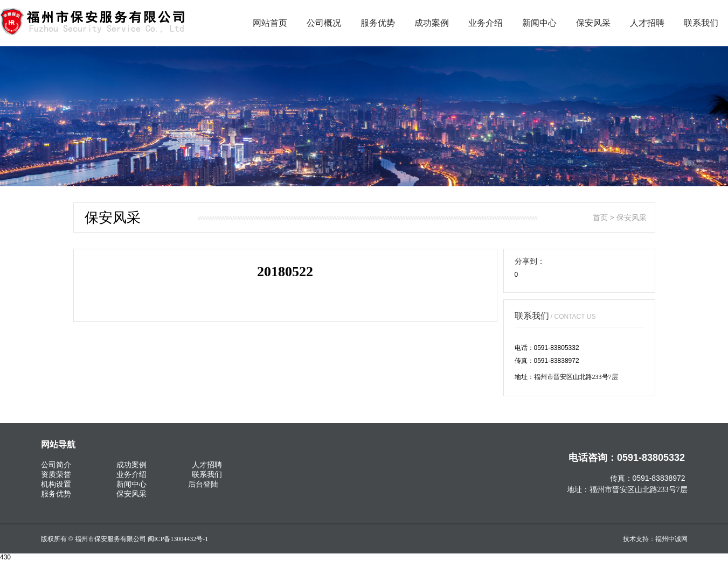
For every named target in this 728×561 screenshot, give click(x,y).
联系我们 (701, 23)
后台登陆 (203, 484)
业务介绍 (486, 23)
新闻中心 (539, 23)
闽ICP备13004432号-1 (178, 539)
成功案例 (432, 23)
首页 (600, 218)
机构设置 (56, 484)
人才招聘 (647, 23)
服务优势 (378, 23)
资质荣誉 (56, 474)
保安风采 (593, 23)
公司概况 (324, 23)
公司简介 (56, 465)
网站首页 (270, 23)
